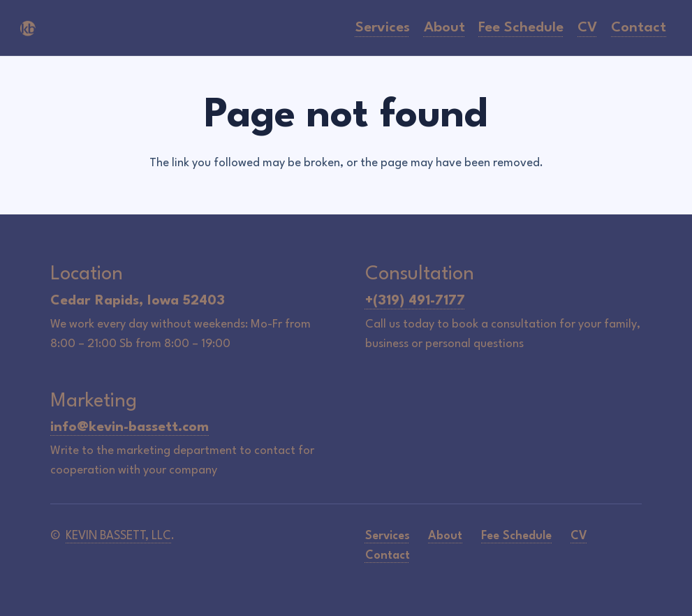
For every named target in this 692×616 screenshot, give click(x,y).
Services (388, 536)
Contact (388, 556)
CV (579, 536)
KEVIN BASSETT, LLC (118, 536)
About (445, 536)
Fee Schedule (516, 536)
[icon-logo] (28, 28)
